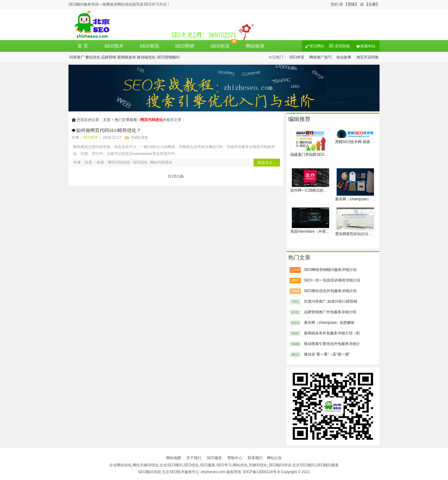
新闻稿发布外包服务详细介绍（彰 (332, 333)
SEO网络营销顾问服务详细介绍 (330, 270)
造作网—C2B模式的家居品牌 (314, 190)
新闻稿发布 (127, 57)
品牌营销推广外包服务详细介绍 (330, 312)
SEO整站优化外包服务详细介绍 (330, 291)
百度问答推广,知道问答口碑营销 (331, 301)
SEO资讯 (149, 46)
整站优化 (93, 57)
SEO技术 (114, 46)
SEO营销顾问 (168, 57)
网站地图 (174, 458)
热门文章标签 (126, 120)
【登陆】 (351, 4)
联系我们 (255, 458)
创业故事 (344, 57)
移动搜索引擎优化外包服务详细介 (332, 344)
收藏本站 (368, 46)
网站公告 (274, 458)
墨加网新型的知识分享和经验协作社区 (367, 234)
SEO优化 (140, 162)
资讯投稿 (342, 46)
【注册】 (372, 4)
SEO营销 (185, 46)
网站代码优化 (161, 162)
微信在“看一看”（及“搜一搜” (327, 354)
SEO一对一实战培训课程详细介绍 (332, 280)
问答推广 (77, 57)
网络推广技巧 (320, 57)
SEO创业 (220, 46)
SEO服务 (214, 458)
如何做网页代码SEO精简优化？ (109, 130)
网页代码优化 (119, 162)
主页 (107, 120)
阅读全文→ (267, 163)
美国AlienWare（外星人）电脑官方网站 (323, 231)
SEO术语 (297, 57)
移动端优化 (146, 57)
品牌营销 (109, 57)
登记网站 (317, 46)
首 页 (83, 46)
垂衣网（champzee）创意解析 (360, 199)
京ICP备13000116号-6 (261, 472)
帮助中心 (235, 458)
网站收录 (255, 46)
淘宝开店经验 (367, 57)
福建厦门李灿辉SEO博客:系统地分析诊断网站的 (330, 155)
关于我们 (194, 458)
